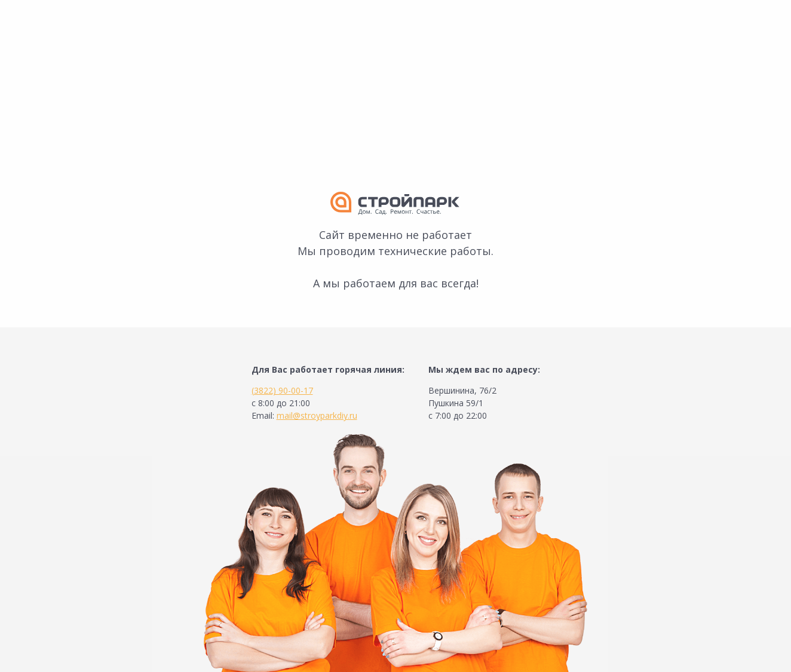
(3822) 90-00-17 (282, 390)
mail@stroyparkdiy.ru (317, 415)
